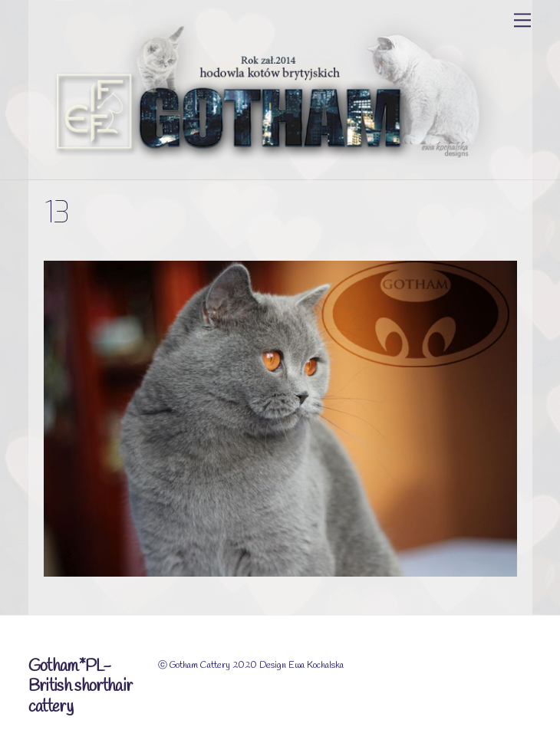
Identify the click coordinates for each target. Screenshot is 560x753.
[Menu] (522, 20)
